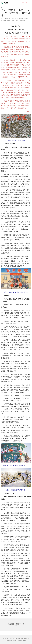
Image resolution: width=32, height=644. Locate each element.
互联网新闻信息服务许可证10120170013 (19, 638)
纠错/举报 (6, 638)
